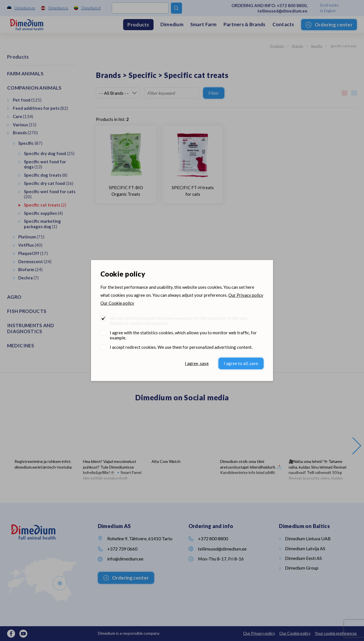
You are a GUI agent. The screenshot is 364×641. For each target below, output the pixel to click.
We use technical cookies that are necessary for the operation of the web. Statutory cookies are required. (179, 321)
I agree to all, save (241, 363)
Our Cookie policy (117, 303)
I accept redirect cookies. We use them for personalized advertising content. (181, 347)
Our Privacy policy (246, 295)
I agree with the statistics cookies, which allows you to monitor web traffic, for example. (183, 335)
